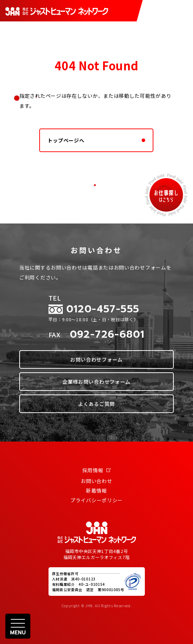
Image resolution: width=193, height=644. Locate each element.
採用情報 (97, 470)
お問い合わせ (96, 481)
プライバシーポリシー (96, 500)
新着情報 (96, 490)
